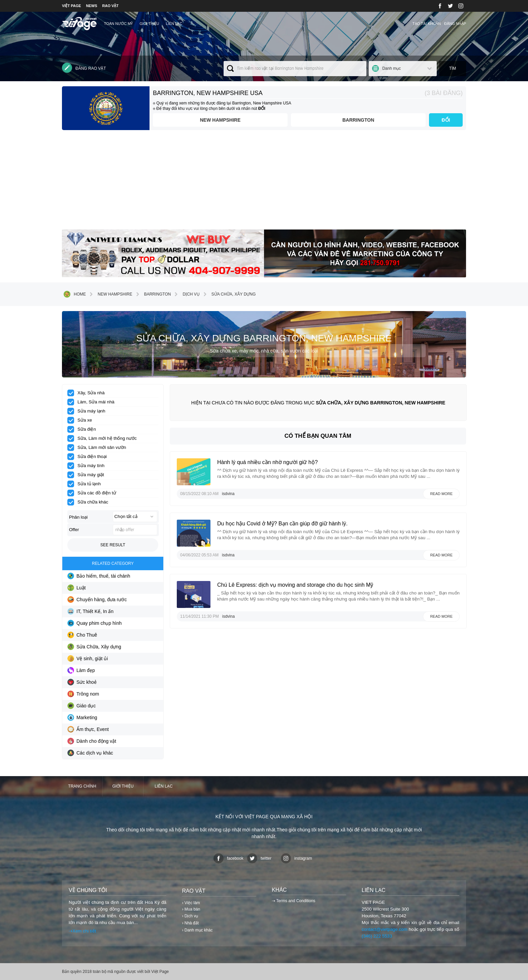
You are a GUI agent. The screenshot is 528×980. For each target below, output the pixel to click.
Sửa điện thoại (89, 457)
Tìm (453, 68)
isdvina (228, 494)
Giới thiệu (149, 24)
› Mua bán (191, 909)
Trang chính (82, 786)
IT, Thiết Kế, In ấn (90, 611)
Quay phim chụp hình (94, 623)
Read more (441, 494)
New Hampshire (220, 120)
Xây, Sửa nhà (88, 393)
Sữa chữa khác (90, 502)
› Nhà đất (190, 923)
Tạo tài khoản (427, 24)
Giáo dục (81, 706)
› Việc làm (191, 903)
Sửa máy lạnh (89, 411)
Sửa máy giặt (88, 475)
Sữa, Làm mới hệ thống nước (104, 438)
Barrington (358, 120)
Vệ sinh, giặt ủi (88, 659)
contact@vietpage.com (385, 929)
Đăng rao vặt (84, 68)
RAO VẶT (111, 6)
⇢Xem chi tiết (82, 931)
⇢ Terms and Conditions (293, 901)
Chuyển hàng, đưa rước (97, 600)
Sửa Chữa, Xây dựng (228, 294)
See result (113, 545)
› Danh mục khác (197, 930)
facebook (228, 858)
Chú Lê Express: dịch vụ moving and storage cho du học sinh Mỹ (295, 585)
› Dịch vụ (190, 916)
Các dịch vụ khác (90, 753)
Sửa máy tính (88, 466)
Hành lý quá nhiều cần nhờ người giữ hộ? (268, 462)
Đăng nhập (455, 24)
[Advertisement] (264, 182)
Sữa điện (84, 429)
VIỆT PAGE (72, 6)
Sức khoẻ (82, 682)
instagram (296, 858)
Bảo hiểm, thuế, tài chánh (99, 576)
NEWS (92, 6)
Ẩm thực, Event (88, 729)
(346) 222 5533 (377, 936)
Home (75, 294)
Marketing (82, 717)
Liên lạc (174, 24)
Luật (76, 588)
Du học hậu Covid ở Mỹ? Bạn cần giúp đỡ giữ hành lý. (282, 524)
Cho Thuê (82, 635)
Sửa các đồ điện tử (94, 493)
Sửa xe (82, 420)
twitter (259, 858)
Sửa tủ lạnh (86, 484)
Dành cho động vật (92, 741)
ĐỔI (446, 120)
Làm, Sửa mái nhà (93, 402)
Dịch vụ (186, 294)
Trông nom (83, 694)
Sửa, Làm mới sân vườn (99, 448)
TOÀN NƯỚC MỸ (119, 24)
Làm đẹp (81, 670)
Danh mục (391, 68)
